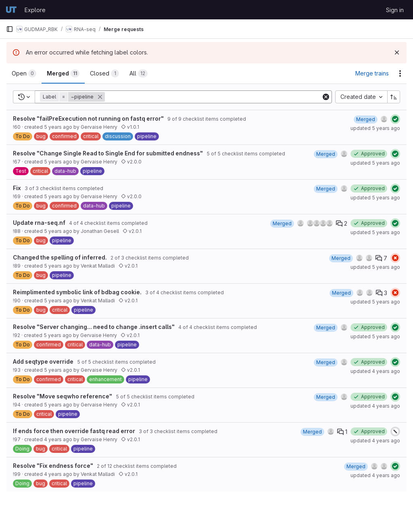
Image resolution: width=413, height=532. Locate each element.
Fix (17, 188)
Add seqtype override (43, 361)
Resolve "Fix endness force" (53, 466)
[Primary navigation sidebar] (10, 29)
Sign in (395, 10)
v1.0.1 (130, 127)
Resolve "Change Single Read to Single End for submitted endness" (108, 153)
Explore (35, 10)
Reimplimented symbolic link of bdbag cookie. (77, 292)
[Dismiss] (397, 52)
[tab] (24, 73)
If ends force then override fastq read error (74, 431)
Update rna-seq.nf (39, 223)
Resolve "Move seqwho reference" (63, 396)
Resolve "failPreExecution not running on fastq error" (88, 118)
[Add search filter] (214, 97)
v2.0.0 (131, 162)
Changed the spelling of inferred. (60, 257)
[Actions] (400, 73)
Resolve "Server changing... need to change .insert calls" (94, 327)
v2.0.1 (132, 231)
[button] (73, 97)
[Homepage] (11, 10)
